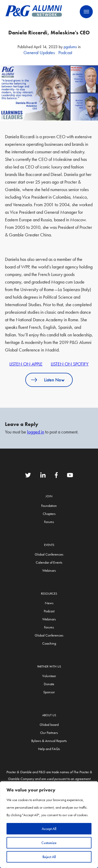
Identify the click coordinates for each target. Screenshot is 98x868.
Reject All (49, 857)
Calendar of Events (49, 562)
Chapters (49, 514)
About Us (49, 715)
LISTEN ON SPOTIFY (70, 364)
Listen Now (54, 380)
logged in (36, 432)
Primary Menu (86, 12)
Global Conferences (49, 554)
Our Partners (49, 733)
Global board (49, 725)
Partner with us (49, 666)
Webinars (49, 570)
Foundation (49, 506)
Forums (49, 522)
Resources (49, 594)
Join (49, 496)
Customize (49, 843)
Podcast (65, 52)
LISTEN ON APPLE (26, 364)
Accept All (49, 829)
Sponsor (49, 692)
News (49, 603)
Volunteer (49, 676)
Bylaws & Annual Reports (49, 741)
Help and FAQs (49, 749)
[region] (49, 825)
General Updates (39, 52)
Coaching (49, 643)
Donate (49, 684)
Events (49, 545)
